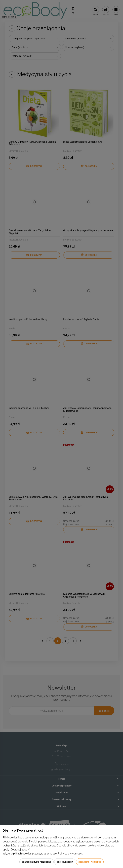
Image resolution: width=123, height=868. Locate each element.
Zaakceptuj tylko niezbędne (36, 862)
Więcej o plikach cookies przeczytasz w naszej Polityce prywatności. (43, 854)
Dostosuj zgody (65, 862)
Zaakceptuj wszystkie (90, 862)
